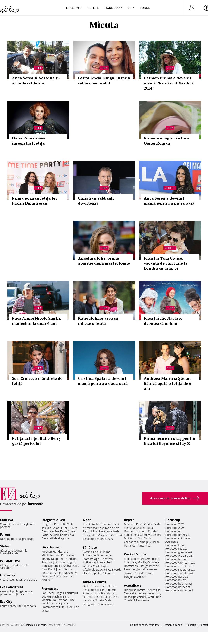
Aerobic (88, 593)
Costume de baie (109, 528)
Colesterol (107, 559)
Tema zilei (130, 593)
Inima (107, 552)
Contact (204, 625)
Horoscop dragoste (177, 535)
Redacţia (191, 625)
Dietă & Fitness (94, 582)
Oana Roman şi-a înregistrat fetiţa (29, 141)
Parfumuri (71, 593)
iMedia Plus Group (36, 625)
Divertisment (52, 547)
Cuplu (65, 528)
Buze (72, 600)
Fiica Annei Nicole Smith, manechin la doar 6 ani (36, 321)
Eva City (6, 602)
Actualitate (133, 585)
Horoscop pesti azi (177, 576)
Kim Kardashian (66, 555)
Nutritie (88, 597)
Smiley (58, 566)
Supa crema (132, 535)
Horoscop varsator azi (179, 573)
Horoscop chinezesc (178, 538)
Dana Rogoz (67, 562)
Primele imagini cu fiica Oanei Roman (167, 141)
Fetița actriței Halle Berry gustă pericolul (36, 441)
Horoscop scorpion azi (179, 566)
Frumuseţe (50, 589)
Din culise (130, 590)
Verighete (104, 535)
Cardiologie (100, 566)
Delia (75, 566)
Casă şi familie (135, 554)
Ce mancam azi (142, 545)
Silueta (99, 600)
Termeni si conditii (173, 625)
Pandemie (142, 600)
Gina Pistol (48, 569)
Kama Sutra (68, 531)
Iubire (73, 528)
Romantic (60, 524)
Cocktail (153, 531)
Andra (67, 566)
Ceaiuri (98, 552)
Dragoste (47, 524)
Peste (157, 524)
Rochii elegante (102, 531)
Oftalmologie (91, 570)
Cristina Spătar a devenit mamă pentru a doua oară (103, 381)
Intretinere (109, 590)
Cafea (142, 528)
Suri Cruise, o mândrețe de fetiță (37, 381)
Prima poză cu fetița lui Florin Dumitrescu (34, 201)
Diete (86, 586)
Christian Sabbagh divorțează (96, 201)
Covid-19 (130, 600)
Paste (140, 524)
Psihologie (89, 555)
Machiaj (57, 596)
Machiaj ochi (60, 603)
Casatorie (48, 531)
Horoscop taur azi (176, 559)
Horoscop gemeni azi (178, 552)
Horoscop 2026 (175, 524)
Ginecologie (104, 555)
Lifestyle (74, 8)
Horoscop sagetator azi (180, 570)
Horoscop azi (173, 531)
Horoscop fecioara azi (179, 556)
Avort (104, 570)
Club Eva (7, 520)
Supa (150, 528)
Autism (142, 577)
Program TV (69, 573)
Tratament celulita (53, 607)
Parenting (130, 569)
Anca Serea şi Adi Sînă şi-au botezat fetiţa (36, 80)
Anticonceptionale (94, 562)
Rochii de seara (101, 524)
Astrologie (172, 542)
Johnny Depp (50, 559)
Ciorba (148, 524)
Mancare (130, 524)
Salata (133, 528)
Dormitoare (131, 566)
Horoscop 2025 (175, 528)
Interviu (142, 590)
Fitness (95, 586)
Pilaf (140, 538)
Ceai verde (115, 570)
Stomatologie (91, 559)
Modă (87, 520)
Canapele (153, 562)
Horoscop (113, 8)
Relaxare (88, 590)
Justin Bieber (64, 569)
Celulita (46, 603)
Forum (145, 8)
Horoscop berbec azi (178, 587)
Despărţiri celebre (135, 597)
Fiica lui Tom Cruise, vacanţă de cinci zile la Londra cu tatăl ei (166, 263)
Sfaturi (5, 546)
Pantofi (87, 531)
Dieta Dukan (108, 586)
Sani (66, 596)
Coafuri (46, 596)
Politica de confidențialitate (145, 625)
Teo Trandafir (67, 559)
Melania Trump (51, 573)
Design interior (149, 566)
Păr (44, 593)
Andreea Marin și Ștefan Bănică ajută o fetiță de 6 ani (167, 383)
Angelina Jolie (50, 562)
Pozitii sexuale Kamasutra (58, 535)
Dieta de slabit (103, 597)
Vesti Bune (154, 597)
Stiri (38, 68)
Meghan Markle (52, 551)
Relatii (56, 528)
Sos (126, 528)
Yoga (98, 590)
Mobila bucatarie (135, 559)
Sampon (62, 600)
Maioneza (130, 538)
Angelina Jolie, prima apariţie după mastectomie (104, 261)
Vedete (170, 188)
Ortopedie (95, 573)
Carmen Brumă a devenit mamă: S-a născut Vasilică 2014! (169, 83)
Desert (157, 535)
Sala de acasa (106, 604)
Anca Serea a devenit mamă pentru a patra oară (169, 201)
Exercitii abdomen (105, 593)
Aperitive (146, 535)
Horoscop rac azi (176, 549)
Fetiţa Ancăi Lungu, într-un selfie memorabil (104, 80)
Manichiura (49, 600)
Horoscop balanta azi (178, 583)
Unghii (60, 593)
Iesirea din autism (149, 593)
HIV (85, 573)
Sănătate (90, 548)
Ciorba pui (144, 542)
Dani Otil (47, 566)
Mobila (142, 562)
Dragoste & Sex (53, 520)
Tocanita (142, 531)
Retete (93, 8)
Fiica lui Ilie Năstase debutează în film (163, 321)
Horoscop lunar (175, 545)
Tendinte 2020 (104, 539)
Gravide (139, 573)
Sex (57, 531)
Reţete (129, 520)
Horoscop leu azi (176, 580)
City (131, 8)
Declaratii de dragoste (56, 538)
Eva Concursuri (12, 587)
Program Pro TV (52, 576)
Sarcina (87, 552)
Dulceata (130, 531)
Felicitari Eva (10, 561)
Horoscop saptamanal (179, 590)
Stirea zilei (154, 590)
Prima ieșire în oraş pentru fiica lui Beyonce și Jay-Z (170, 441)
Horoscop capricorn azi (180, 563)
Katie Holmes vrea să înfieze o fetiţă (98, 321)
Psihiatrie (108, 573)
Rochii (51, 593)
